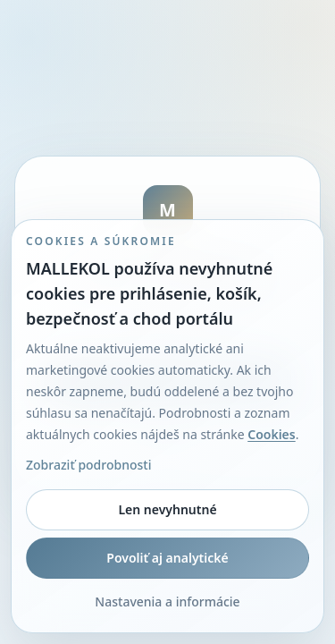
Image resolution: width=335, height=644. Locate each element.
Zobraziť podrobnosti (88, 465)
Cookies (272, 434)
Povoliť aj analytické (167, 558)
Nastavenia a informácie (167, 602)
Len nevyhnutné (167, 509)
